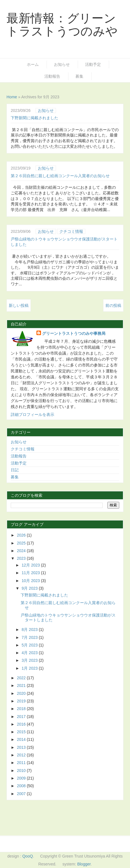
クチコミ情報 (71, 231)
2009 (22, 778)
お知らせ (62, 64)
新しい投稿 (19, 305)
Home (12, 97)
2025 (22, 543)
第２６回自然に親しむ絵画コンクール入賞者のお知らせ (60, 176)
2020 (22, 693)
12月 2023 (31, 565)
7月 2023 (30, 637)
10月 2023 (31, 581)
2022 (22, 678)
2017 (22, 717)
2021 (22, 685)
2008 (22, 786)
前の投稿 (113, 305)
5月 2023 (30, 645)
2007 (22, 794)
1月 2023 (30, 668)
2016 (22, 724)
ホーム (33, 64)
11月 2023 (31, 573)
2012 (22, 755)
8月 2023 (30, 630)
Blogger (84, 864)
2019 (22, 701)
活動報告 (52, 76)
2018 (22, 709)
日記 (15, 470)
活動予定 (93, 64)
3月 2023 (30, 660)
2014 (22, 739)
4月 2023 (30, 653)
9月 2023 (30, 588)
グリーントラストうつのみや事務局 (74, 333)
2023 (22, 558)
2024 (22, 551)
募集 (79, 76)
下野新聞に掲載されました (34, 118)
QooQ (28, 856)
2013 (22, 747)
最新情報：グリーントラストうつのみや (62, 25)
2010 (22, 771)
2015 (22, 732)
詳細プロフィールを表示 (32, 415)
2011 (22, 763)
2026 (22, 535)
